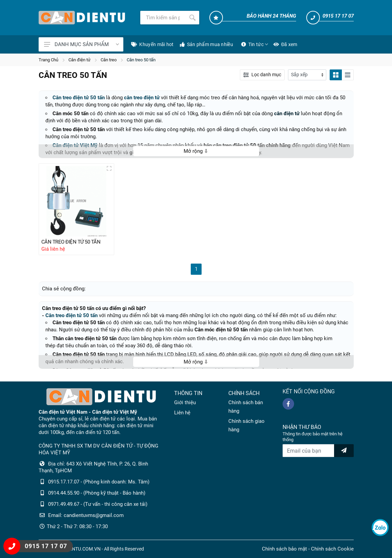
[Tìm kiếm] (163, 18)
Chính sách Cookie (332, 549)
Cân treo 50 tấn (141, 60)
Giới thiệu (185, 402)
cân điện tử (287, 113)
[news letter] (344, 451)
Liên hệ (182, 413)
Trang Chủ (48, 60)
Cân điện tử (79, 60)
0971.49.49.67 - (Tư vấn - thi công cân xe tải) (98, 504)
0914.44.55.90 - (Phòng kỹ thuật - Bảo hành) (97, 493)
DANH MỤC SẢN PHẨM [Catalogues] (81, 44)
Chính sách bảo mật (284, 549)
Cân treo (109, 60)
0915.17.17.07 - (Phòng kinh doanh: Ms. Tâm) (99, 482)
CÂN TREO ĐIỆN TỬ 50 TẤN (71, 242)
